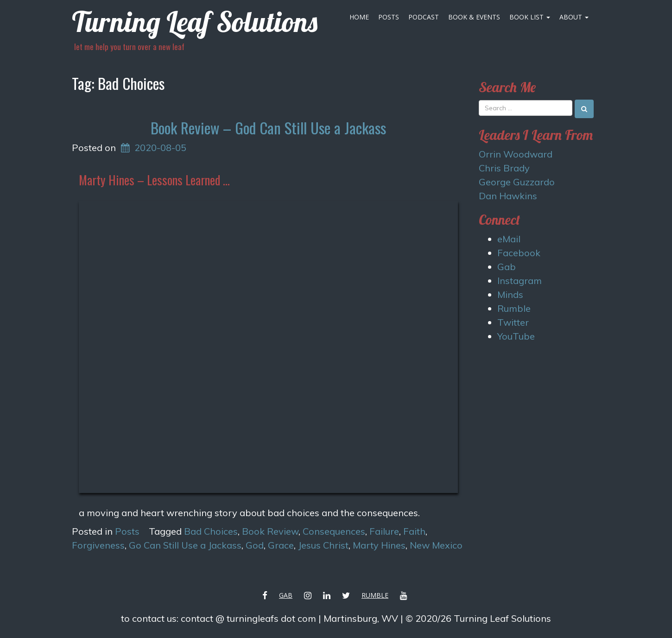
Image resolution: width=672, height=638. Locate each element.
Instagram (520, 281)
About (574, 17)
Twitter (513, 322)
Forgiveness (98, 545)
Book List (530, 17)
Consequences (334, 531)
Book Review (270, 531)
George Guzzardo (517, 182)
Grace (281, 545)
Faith (414, 531)
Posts (389, 17)
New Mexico (436, 545)
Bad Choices (211, 531)
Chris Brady (504, 168)
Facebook (519, 253)
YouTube (516, 336)
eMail (509, 239)
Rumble (514, 308)
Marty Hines (379, 545)
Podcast (424, 17)
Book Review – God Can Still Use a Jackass (268, 128)
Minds (510, 294)
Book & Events (474, 17)
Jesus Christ (323, 545)
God (255, 545)
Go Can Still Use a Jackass (185, 545)
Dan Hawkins (508, 196)
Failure (384, 531)
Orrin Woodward (516, 154)
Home (359, 17)
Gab (507, 267)
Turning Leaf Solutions (195, 22)
